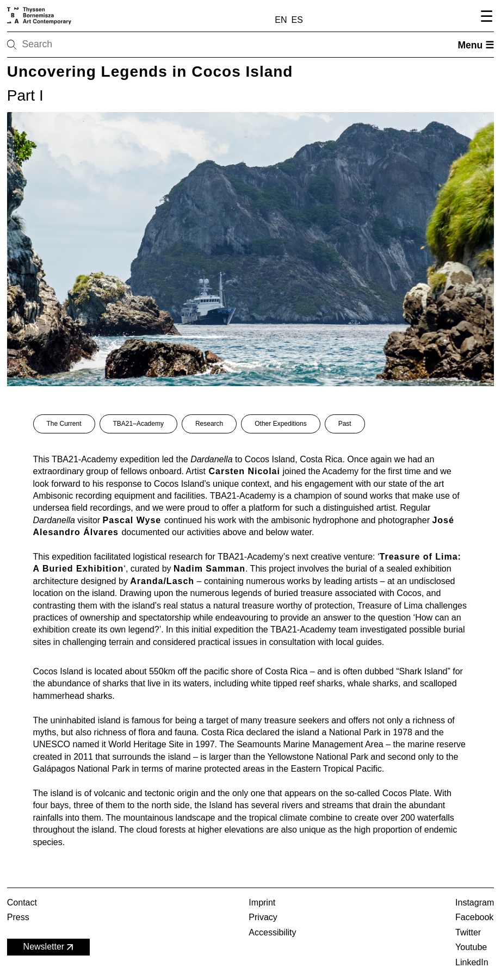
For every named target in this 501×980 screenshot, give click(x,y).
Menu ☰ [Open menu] (476, 45)
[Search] (46, 45)
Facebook (474, 917)
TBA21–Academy (138, 424)
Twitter (468, 932)
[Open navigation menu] (485, 18)
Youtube (471, 947)
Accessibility (272, 932)
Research (209, 424)
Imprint (262, 903)
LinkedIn (472, 962)
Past (345, 424)
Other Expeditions (280, 424)
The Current (64, 424)
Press (18, 917)
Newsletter (50, 947)
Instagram (475, 903)
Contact (22, 903)
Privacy (263, 917)
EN (281, 20)
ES (297, 20)
